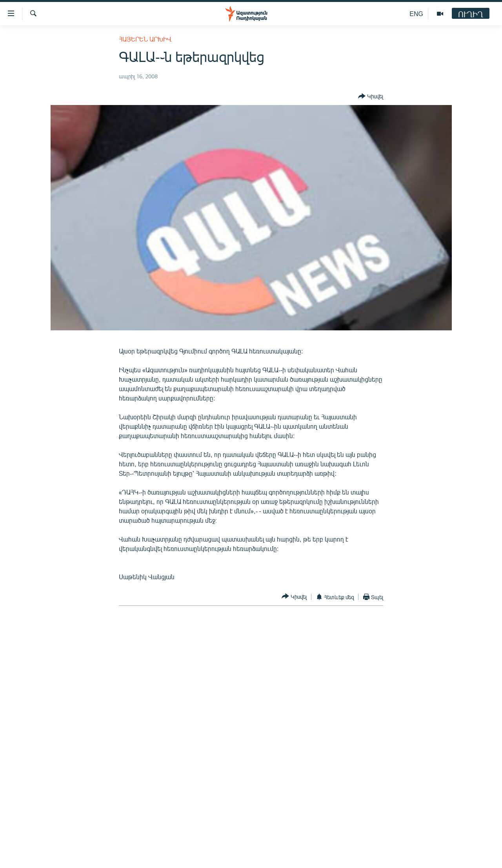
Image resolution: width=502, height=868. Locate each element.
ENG (416, 14)
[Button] (371, 96)
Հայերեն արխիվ (145, 39)
